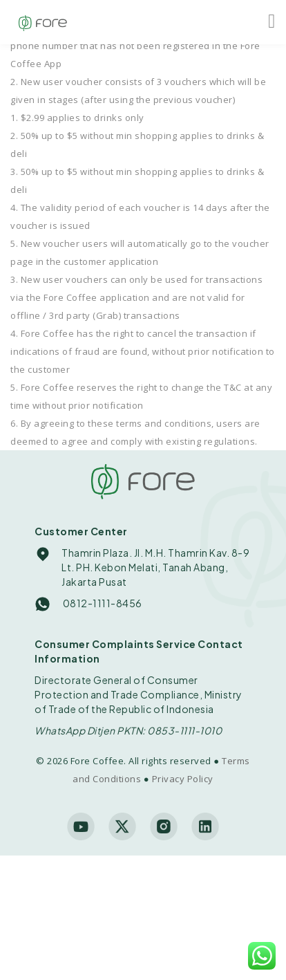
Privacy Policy (183, 779)
